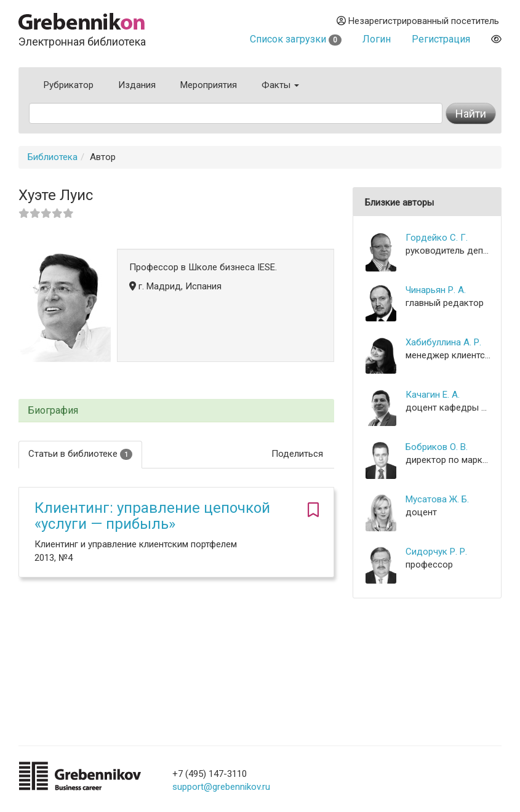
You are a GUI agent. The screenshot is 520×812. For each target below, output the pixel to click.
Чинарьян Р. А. (436, 290)
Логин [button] (377, 39)
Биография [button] (53, 411)
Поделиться (297, 454)
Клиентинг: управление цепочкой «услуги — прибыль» (152, 516)
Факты (280, 85)
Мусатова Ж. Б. (437, 499)
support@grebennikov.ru (221, 787)
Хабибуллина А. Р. (443, 342)
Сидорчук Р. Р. (436, 552)
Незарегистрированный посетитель (418, 21)
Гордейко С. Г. (437, 238)
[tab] (176, 411)
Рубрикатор (69, 85)
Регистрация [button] (441, 39)
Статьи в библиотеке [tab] (80, 454)
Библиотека (53, 157)
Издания (137, 85)
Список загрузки (296, 39)
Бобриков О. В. (437, 447)
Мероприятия (209, 85)
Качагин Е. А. (433, 395)
